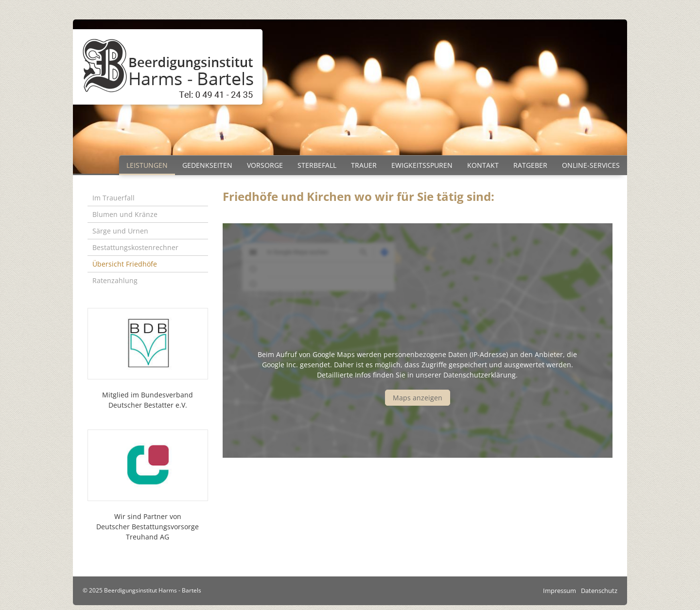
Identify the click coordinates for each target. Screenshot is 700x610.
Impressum (560, 591)
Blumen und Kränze (125, 214)
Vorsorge (265, 165)
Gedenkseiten (207, 165)
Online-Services (591, 165)
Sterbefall (317, 165)
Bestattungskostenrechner (135, 247)
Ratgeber (530, 165)
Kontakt (483, 165)
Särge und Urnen (120, 231)
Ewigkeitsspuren (422, 165)
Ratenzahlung (115, 280)
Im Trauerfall (114, 198)
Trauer (364, 165)
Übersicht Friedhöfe (125, 264)
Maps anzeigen (418, 398)
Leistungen (147, 165)
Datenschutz (599, 591)
